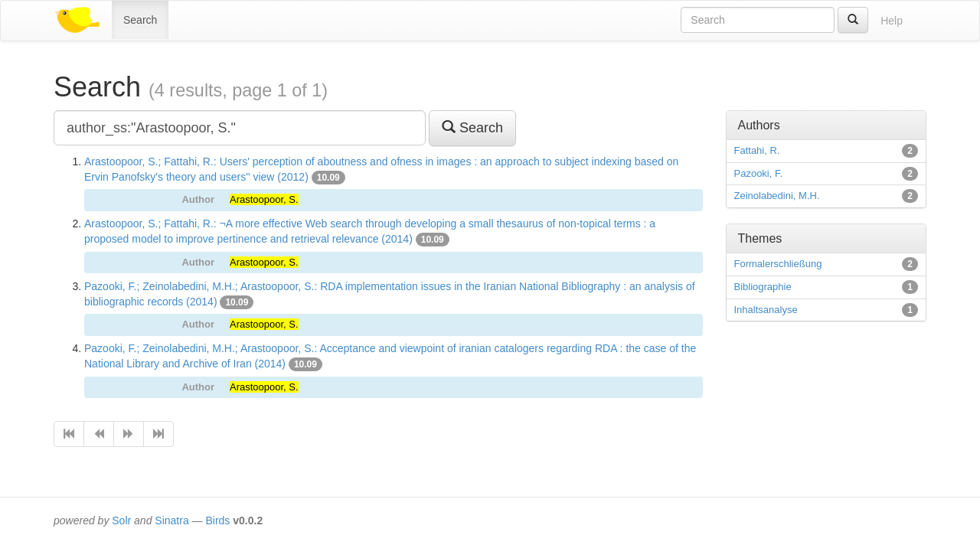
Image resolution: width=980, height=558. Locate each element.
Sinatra (171, 520)
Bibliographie (763, 287)
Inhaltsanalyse (766, 310)
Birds (217, 520)
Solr (121, 520)
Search (140, 20)
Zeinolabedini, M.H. (777, 196)
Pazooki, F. (759, 173)
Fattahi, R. (757, 150)
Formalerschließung (778, 264)
